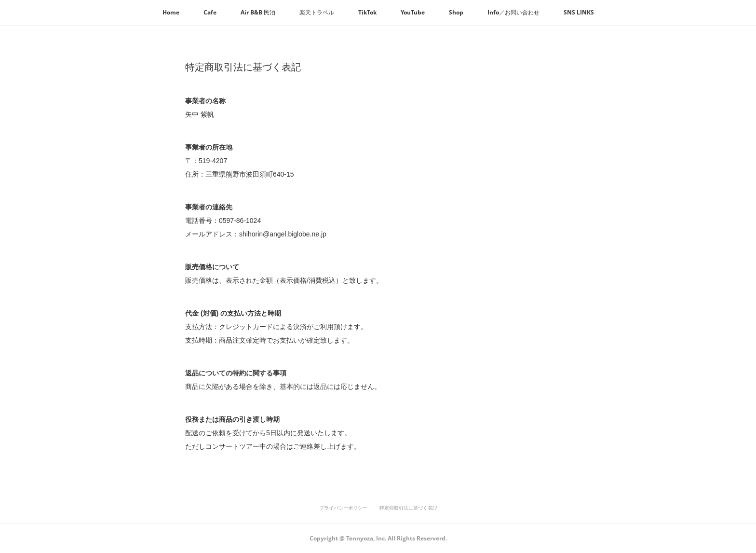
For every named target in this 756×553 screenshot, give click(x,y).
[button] (171, 13)
